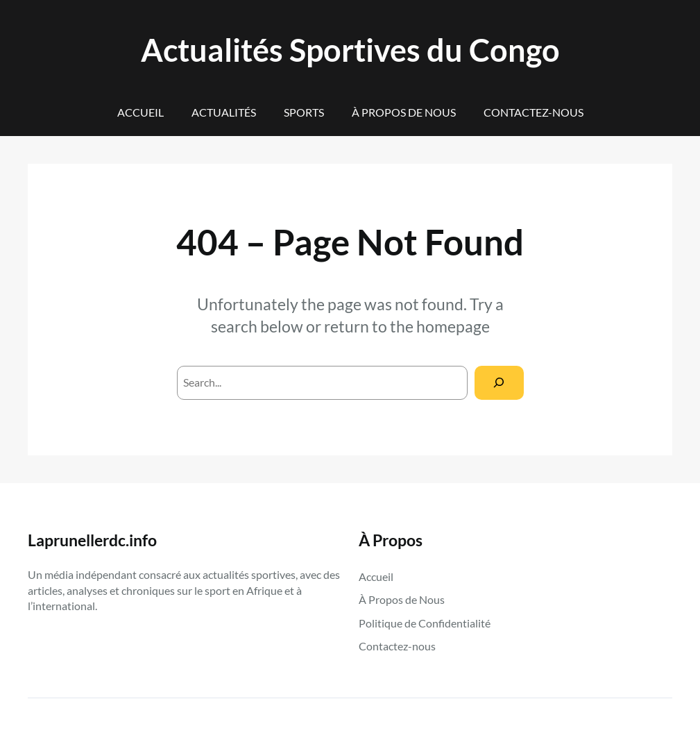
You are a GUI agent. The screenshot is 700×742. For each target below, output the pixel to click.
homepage (453, 326)
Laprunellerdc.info (92, 540)
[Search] (499, 383)
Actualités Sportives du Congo (350, 50)
